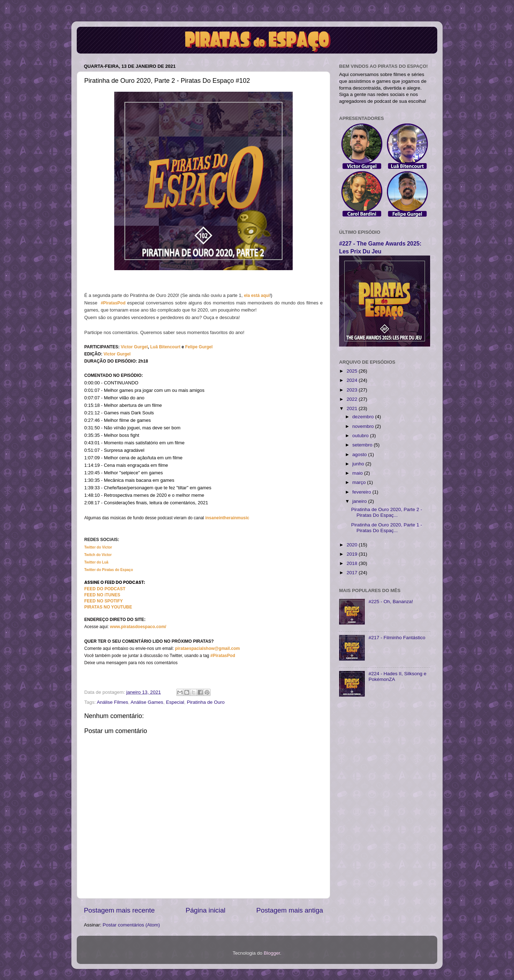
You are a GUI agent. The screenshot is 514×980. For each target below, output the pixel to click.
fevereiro (362, 492)
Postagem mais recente (119, 910)
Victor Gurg (132, 347)
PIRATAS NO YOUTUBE (108, 607)
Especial (175, 702)
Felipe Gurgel (199, 347)
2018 (353, 563)
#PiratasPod (113, 303)
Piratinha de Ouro (206, 702)
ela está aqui (257, 295)
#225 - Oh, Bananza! (391, 602)
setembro (363, 445)
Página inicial (205, 910)
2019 (353, 554)
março (360, 482)
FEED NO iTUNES (102, 595)
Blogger (272, 953)
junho (359, 464)
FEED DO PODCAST (105, 589)
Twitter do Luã (96, 562)
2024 (353, 380)
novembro (364, 426)
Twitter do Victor (98, 547)
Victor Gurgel (117, 354)
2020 (353, 545)
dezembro (364, 417)
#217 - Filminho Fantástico (397, 638)
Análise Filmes (112, 702)
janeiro (360, 501)
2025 (353, 371)
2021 (353, 408)
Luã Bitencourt (165, 347)
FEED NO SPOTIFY (104, 601)
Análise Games (147, 702)
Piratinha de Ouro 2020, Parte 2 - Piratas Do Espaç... (387, 512)
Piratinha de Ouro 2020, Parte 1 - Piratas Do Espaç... (387, 528)
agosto (360, 454)
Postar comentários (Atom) (132, 925)
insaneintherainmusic (227, 518)
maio (358, 473)
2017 (353, 573)
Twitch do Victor (98, 555)
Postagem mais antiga (290, 910)
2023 (353, 390)
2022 (353, 399)
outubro (361, 436)
